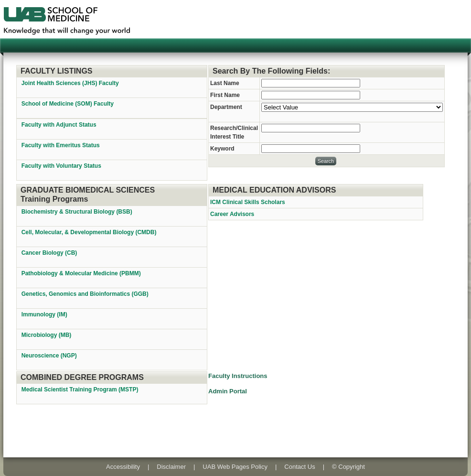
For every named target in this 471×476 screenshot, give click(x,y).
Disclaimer (171, 467)
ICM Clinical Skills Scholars (248, 202)
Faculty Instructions (238, 376)
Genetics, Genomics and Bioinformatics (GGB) (86, 294)
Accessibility (123, 467)
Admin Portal (228, 391)
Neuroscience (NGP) (50, 356)
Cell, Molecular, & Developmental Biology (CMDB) (90, 232)
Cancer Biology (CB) (50, 253)
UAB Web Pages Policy (235, 467)
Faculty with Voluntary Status (61, 166)
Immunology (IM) (45, 314)
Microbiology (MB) (47, 335)
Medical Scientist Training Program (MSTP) (81, 389)
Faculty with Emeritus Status (61, 145)
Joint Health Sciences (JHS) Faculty (70, 83)
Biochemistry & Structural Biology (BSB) (78, 212)
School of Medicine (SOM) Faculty (68, 104)
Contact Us (300, 467)
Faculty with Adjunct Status (59, 125)
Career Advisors (232, 214)
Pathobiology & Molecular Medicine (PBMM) (82, 273)
